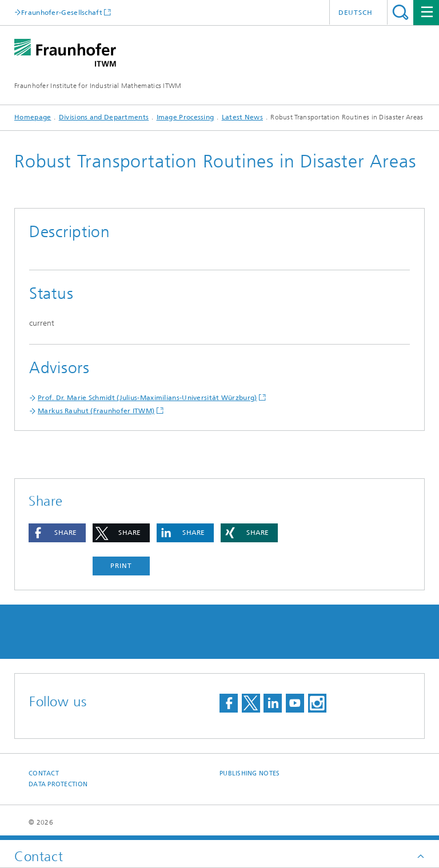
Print (121, 566)
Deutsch (356, 13)
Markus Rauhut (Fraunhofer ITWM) (96, 411)
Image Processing (185, 117)
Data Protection (58, 784)
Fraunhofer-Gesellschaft (62, 12)
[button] (57, 533)
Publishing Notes (250, 773)
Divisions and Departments (104, 117)
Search (400, 12)
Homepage (33, 117)
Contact (44, 773)
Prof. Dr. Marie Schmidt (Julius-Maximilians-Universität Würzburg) (147, 398)
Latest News (242, 117)
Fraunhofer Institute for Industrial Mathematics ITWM (98, 86)
